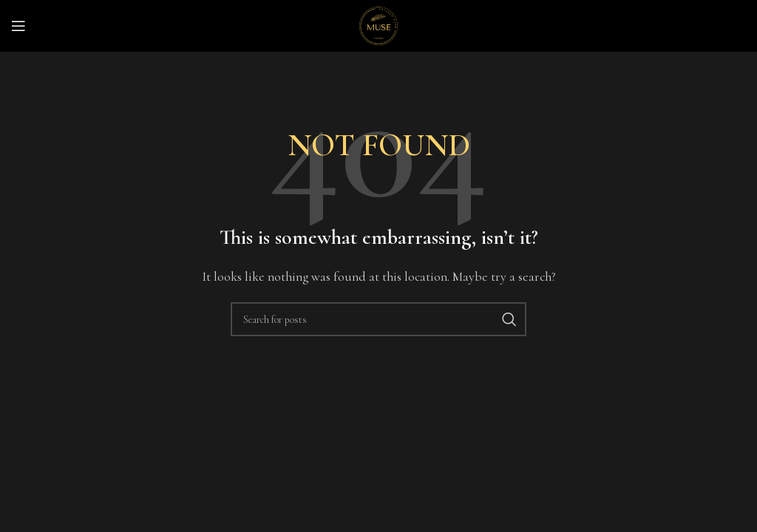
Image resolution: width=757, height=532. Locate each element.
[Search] (378, 319)
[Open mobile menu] (18, 26)
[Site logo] (378, 24)
